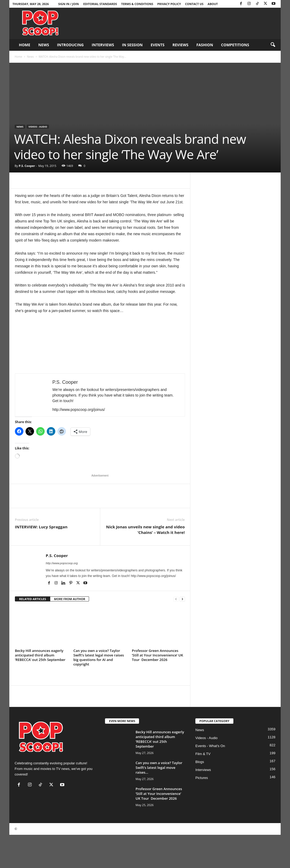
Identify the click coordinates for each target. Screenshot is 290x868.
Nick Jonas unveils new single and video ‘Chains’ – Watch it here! (145, 530)
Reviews (180, 45)
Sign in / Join (68, 4)
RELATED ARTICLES (33, 599)
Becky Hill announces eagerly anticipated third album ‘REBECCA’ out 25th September (40, 655)
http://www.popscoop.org (62, 563)
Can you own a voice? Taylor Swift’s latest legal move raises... (159, 768)
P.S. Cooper (27, 166)
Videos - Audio (38, 127)
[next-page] (182, 599)
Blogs (200, 762)
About (213, 4)
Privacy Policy (169, 4)
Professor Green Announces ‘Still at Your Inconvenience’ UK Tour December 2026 (157, 655)
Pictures (202, 778)
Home (25, 45)
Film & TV (203, 754)
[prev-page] (176, 599)
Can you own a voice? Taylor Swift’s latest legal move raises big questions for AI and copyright (99, 657)
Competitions (235, 45)
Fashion (205, 45)
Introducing (70, 45)
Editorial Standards (100, 4)
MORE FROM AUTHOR (70, 599)
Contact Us (194, 4)
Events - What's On (210, 746)
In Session (132, 45)
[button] (273, 45)
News (44, 45)
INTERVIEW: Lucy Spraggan (41, 527)
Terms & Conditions (137, 4)
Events (158, 45)
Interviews (103, 45)
